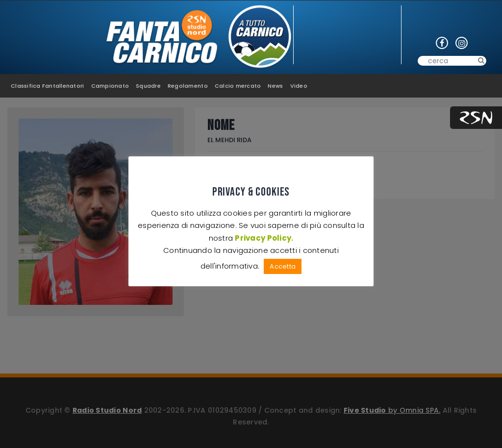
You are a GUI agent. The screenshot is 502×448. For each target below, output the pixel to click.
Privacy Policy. (264, 238)
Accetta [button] (283, 266)
